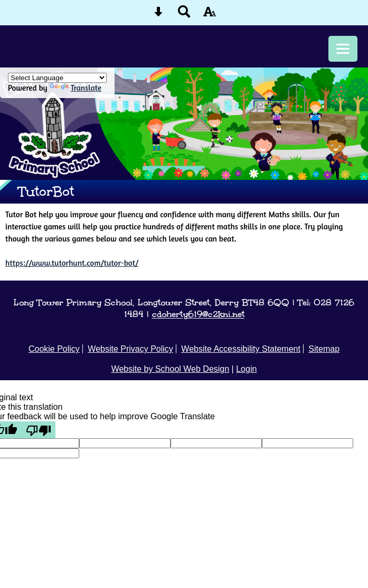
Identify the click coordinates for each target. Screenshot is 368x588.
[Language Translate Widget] (57, 78)
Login (246, 369)
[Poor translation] (39, 430)
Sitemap (324, 349)
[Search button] (184, 15)
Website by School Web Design (171, 369)
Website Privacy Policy (130, 349)
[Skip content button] (158, 15)
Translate (76, 88)
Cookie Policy (54, 349)
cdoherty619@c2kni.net (198, 314)
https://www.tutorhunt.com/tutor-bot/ (72, 263)
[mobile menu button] (343, 49)
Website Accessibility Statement (241, 349)
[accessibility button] (210, 15)
